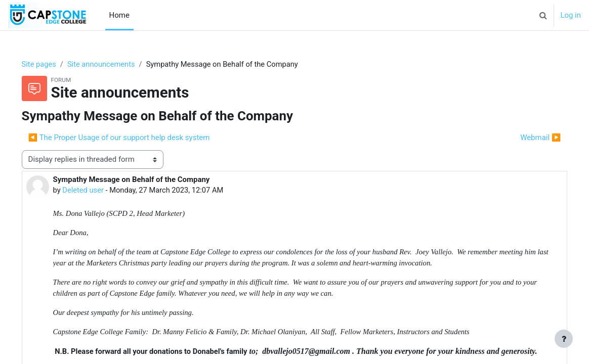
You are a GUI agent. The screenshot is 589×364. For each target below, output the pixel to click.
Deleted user (98, 190)
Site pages (54, 64)
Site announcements (117, 64)
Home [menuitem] (119, 15)
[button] (543, 15)
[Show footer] (564, 339)
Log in (571, 15)
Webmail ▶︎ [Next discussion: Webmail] (526, 138)
